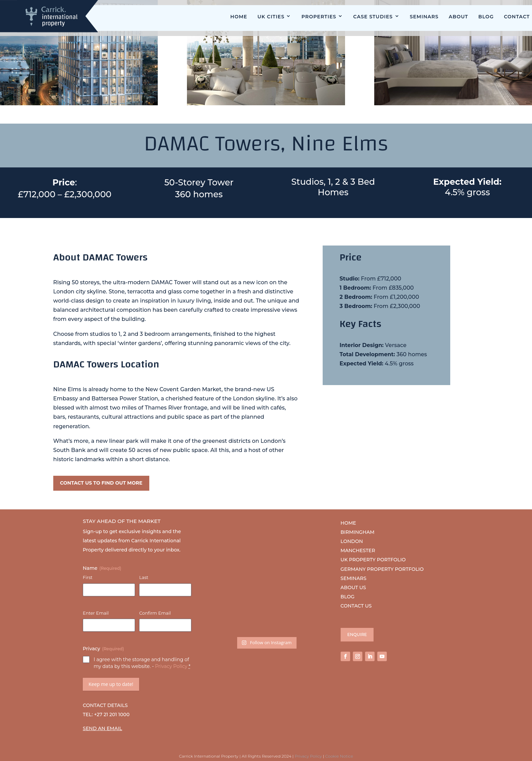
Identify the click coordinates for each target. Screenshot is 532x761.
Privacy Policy (171, 666)
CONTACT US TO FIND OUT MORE (101, 483)
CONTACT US (356, 606)
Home (239, 17)
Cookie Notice (339, 756)
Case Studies (373, 17)
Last (144, 577)
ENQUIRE (357, 635)
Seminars (424, 17)
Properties (319, 17)
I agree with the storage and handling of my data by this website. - (142, 663)
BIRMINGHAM (358, 532)
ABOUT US (353, 587)
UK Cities (271, 17)
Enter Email (96, 613)
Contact (517, 17)
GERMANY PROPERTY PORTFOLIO (382, 569)
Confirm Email (155, 613)
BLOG (348, 597)
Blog (486, 17)
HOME (348, 523)
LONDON (352, 541)
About (459, 17)
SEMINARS (354, 578)
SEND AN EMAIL (102, 728)
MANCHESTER (358, 550)
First (88, 577)
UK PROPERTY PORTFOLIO (373, 560)
